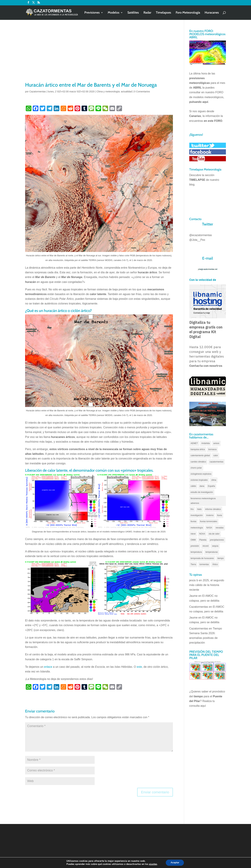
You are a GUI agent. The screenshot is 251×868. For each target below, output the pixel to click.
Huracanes (212, 13)
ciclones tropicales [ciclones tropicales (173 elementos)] (199, 480)
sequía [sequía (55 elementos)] (215, 546)
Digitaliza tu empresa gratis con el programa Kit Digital (206, 330)
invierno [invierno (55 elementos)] (210, 515)
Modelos (114, 13)
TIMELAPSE (197, 180)
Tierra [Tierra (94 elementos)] (193, 564)
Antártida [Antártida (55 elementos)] (206, 443)
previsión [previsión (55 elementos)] (195, 546)
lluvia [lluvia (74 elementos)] (220, 515)
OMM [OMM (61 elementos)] (193, 540)
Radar (147, 13)
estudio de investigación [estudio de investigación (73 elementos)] (202, 492)
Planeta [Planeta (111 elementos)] (203, 540)
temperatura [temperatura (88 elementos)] (196, 552)
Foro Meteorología (188, 13)
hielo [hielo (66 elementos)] (199, 509)
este (139, 667)
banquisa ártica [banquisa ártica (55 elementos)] (198, 449)
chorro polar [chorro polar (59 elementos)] (196, 468)
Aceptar (175, 863)
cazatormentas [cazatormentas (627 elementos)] (217, 462)
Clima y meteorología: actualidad (114, 92)
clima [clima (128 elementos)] (214, 480)
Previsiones (92, 13)
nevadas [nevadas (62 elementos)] (220, 528)
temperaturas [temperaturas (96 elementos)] (212, 552)
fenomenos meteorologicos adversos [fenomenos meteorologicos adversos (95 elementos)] (203, 501)
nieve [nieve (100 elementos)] (193, 534)
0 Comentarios (142, 92)
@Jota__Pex (197, 240)
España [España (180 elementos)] (211, 486)
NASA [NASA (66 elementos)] (209, 528)
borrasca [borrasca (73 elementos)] (212, 449)
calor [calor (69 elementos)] (216, 455)
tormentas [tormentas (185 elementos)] (204, 564)
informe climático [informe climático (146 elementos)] (213, 509)
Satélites (133, 13)
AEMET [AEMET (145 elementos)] (194, 443)
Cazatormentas (38, 92)
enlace (48, 667)
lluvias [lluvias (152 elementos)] (194, 521)
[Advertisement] (99, 55)
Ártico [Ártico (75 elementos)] (215, 564)
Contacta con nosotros (206, 366)
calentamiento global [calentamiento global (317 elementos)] (200, 455)
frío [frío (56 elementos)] (192, 509)
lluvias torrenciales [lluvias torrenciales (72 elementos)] (209, 521)
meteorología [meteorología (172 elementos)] (197, 528)
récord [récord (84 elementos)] (206, 546)
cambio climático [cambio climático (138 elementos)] (198, 462)
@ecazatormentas (201, 235)
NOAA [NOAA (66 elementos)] (202, 534)
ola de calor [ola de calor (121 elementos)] (214, 534)
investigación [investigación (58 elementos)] (197, 515)
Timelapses (163, 13)
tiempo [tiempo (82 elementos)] (220, 558)
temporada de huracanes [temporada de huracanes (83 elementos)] (202, 558)
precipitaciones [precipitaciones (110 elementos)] (217, 540)
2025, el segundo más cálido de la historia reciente (207, 585)
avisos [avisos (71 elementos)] (216, 443)
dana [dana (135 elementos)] (202, 486)
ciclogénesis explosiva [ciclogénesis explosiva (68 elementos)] (201, 474)
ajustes (153, 864)
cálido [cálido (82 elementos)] (193, 486)
